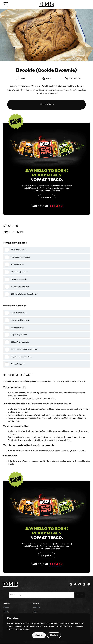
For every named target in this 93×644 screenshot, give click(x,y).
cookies (17, 624)
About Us (36, 608)
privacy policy (23, 629)
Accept (39, 635)
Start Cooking (45, 104)
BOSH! (36, 603)
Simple (6, 608)
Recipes (6, 603)
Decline (54, 635)
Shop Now (46, 198)
